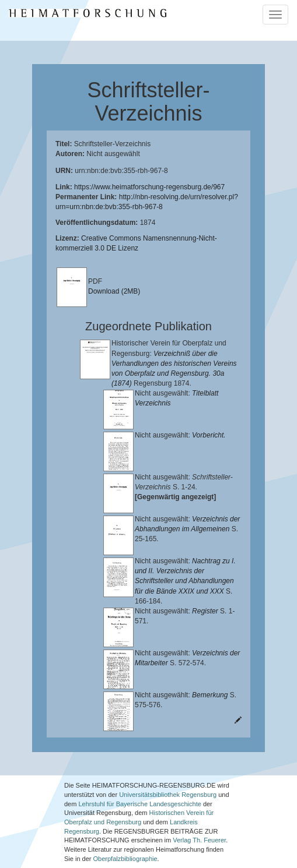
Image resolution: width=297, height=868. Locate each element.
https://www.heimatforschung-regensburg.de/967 (149, 187)
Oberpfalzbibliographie (125, 842)
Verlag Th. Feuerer (199, 824)
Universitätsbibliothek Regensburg (168, 778)
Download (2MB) (114, 291)
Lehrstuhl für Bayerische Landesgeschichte (139, 788)
